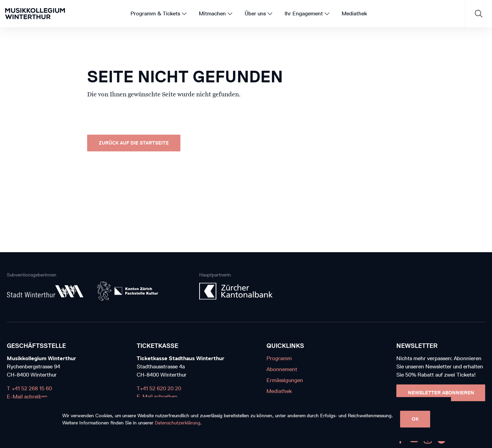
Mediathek (279, 391)
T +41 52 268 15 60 (29, 388)
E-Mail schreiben (27, 397)
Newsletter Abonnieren (441, 393)
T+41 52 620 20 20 (159, 388)
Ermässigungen (285, 380)
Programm (279, 358)
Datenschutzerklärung (177, 423)
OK (415, 419)
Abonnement (282, 369)
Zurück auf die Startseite (134, 143)
